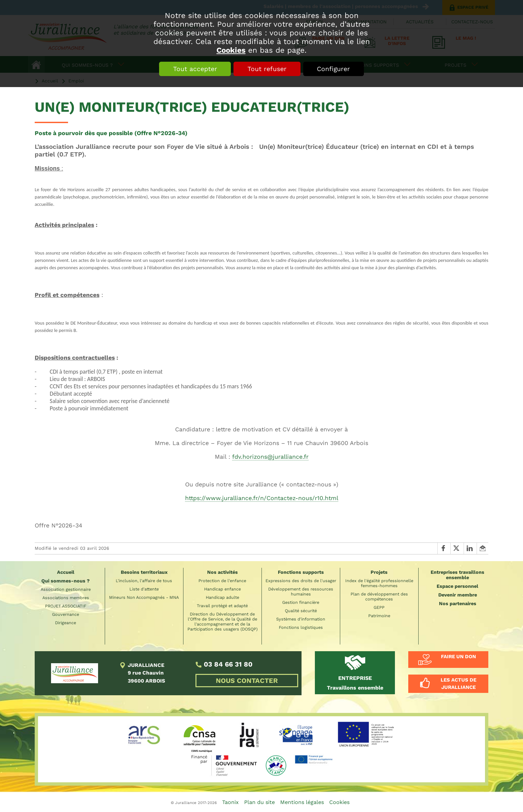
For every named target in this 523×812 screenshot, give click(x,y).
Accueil (66, 572)
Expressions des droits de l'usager (301, 581)
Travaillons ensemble (355, 683)
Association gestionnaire (66, 589)
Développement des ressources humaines (301, 591)
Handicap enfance (222, 589)
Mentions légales (302, 802)
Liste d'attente (144, 589)
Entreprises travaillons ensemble (457, 575)
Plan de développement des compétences (379, 596)
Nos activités (222, 572)
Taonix (230, 802)
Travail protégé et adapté (222, 606)
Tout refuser (267, 69)
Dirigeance (66, 623)
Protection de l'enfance (222, 581)
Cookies (231, 50)
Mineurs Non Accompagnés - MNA (144, 597)
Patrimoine (379, 616)
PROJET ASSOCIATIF (66, 606)
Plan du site (259, 802)
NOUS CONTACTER (247, 681)
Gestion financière (301, 602)
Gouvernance (66, 614)
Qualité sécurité (301, 611)
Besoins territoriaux (144, 572)
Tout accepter (195, 69)
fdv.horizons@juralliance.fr (270, 457)
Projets (379, 572)
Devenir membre (458, 595)
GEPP (379, 607)
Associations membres (66, 598)
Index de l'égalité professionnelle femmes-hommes (379, 583)
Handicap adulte (222, 597)
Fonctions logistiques (301, 627)
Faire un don (458, 657)
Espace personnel (457, 586)
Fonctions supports (301, 572)
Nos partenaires (458, 603)
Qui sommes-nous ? (66, 581)
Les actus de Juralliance (458, 684)
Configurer (334, 69)
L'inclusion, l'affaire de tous (144, 581)
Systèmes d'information (301, 619)
